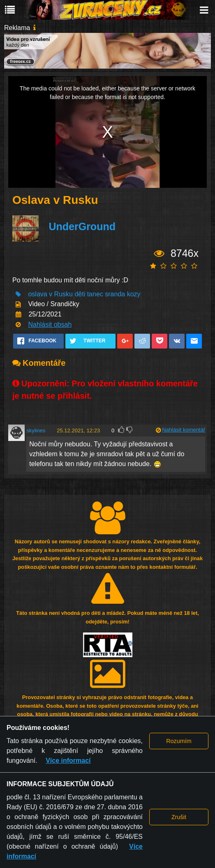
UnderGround (82, 226)
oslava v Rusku (50, 294)
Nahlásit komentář (184, 430)
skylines (36, 431)
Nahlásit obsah (50, 324)
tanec (95, 294)
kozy (134, 294)
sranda (115, 294)
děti (80, 294)
